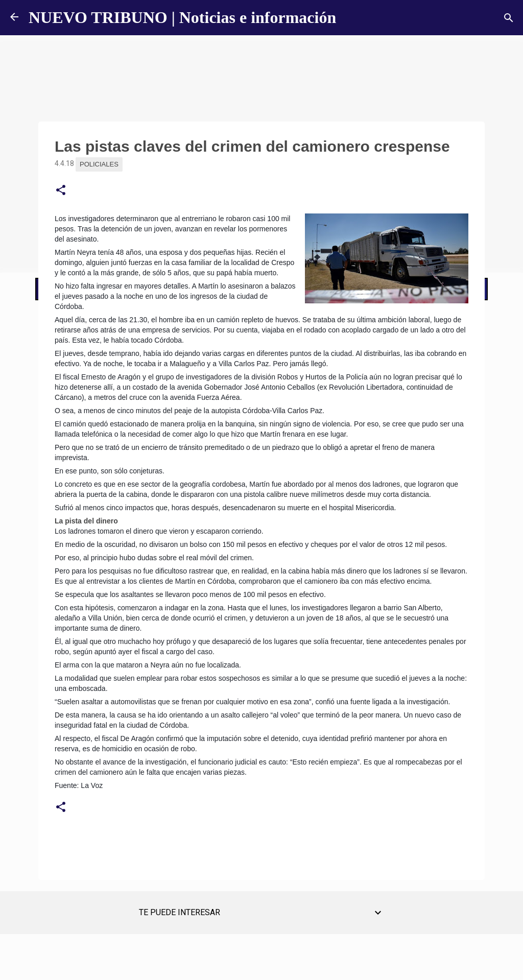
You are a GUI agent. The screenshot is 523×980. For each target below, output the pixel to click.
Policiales (99, 164)
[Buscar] (509, 18)
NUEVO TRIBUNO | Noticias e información (182, 17)
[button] (61, 190)
